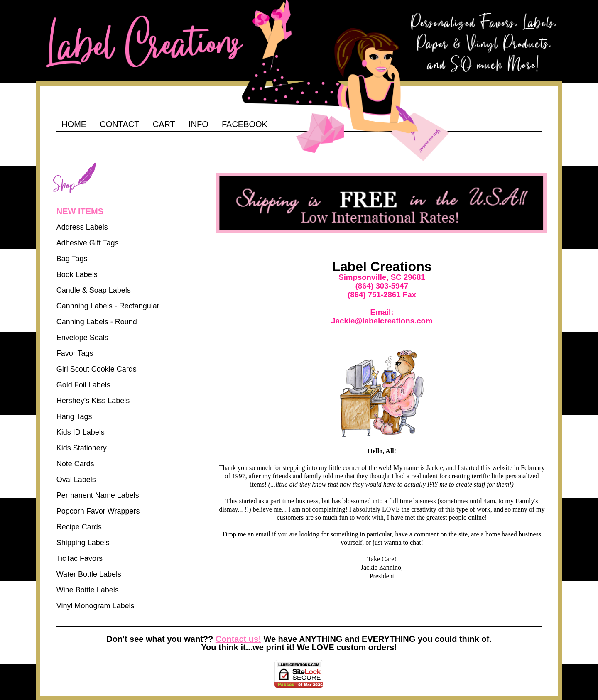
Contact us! (238, 639)
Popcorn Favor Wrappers (98, 511)
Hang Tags (74, 416)
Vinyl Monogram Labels (96, 606)
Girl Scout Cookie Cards (97, 369)
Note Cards (75, 464)
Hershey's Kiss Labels (93, 401)
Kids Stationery (82, 448)
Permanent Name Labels (98, 495)
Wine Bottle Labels (88, 590)
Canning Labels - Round (97, 322)
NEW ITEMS (80, 211)
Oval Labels (76, 480)
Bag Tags (72, 259)
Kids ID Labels (81, 432)
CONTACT (119, 124)
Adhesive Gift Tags (88, 243)
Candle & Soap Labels (94, 290)
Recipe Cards (79, 527)
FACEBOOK (245, 124)
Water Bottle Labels (89, 574)
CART (164, 124)
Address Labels (82, 227)
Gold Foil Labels (83, 385)
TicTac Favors (80, 558)
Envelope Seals (82, 338)
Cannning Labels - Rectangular (108, 306)
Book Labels (77, 274)
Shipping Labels (83, 543)
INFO (199, 124)
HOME (74, 124)
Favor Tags (75, 353)
